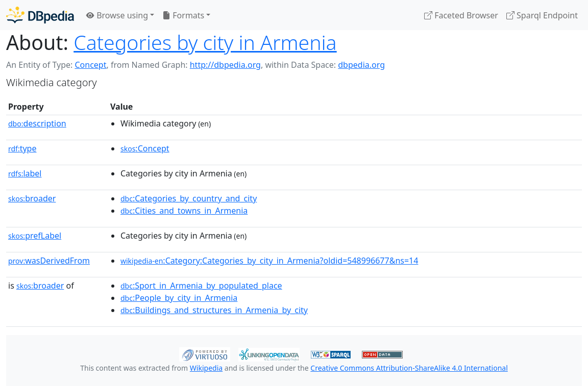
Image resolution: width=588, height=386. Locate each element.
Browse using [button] (117, 15)
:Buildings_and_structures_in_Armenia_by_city (214, 310)
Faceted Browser (461, 15)
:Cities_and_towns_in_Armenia (184, 211)
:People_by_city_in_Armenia (179, 298)
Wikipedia (206, 368)
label (25, 173)
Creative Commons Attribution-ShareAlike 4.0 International (409, 368)
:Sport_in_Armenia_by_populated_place (201, 286)
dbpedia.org (361, 65)
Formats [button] (183, 15)
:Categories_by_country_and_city (189, 198)
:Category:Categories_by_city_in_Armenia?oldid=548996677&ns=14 (269, 261)
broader (32, 198)
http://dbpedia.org (225, 65)
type (22, 148)
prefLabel (35, 236)
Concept (90, 65)
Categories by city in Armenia (205, 42)
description (37, 123)
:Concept (145, 148)
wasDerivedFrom (49, 261)
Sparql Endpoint (542, 15)
